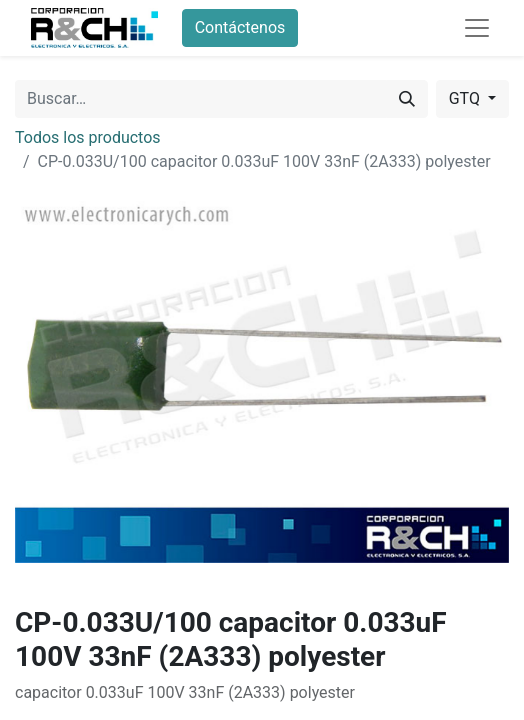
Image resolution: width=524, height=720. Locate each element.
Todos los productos (88, 137)
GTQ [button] (466, 98)
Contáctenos (240, 27)
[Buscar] (407, 99)
